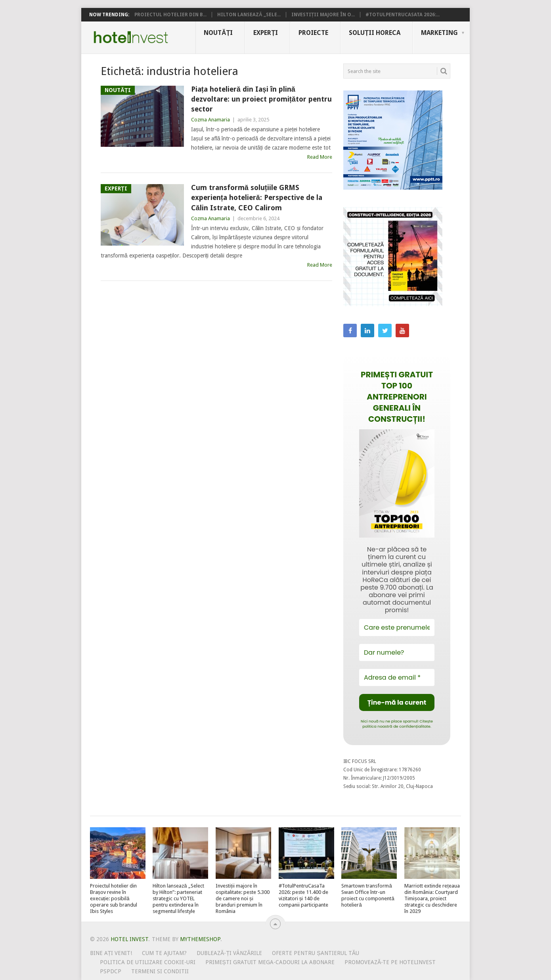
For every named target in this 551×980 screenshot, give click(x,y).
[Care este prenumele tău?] (397, 627)
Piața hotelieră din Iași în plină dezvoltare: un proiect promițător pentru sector (261, 99)
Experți (266, 33)
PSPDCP (111, 971)
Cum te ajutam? (164, 953)
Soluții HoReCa (375, 33)
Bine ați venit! (111, 953)
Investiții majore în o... (323, 15)
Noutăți (218, 33)
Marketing (439, 33)
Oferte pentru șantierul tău (316, 953)
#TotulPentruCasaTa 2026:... (403, 15)
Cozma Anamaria (210, 120)
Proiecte (313, 33)
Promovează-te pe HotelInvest (390, 962)
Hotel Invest (131, 37)
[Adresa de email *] (397, 677)
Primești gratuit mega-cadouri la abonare (270, 962)
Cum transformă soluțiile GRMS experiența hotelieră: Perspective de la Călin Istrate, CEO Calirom (257, 197)
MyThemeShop (200, 939)
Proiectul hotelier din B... (170, 15)
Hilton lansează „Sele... (249, 15)
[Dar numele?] (397, 652)
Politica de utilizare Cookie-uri (148, 962)
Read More (320, 157)
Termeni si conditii (160, 971)
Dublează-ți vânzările (229, 953)
